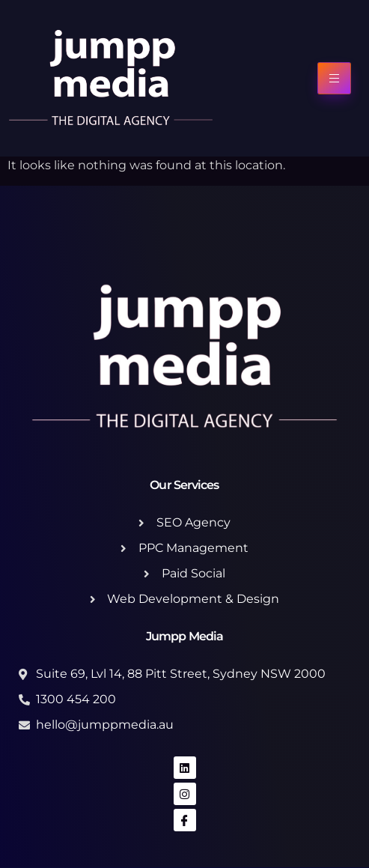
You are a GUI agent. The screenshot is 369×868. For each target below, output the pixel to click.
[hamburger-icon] (334, 78)
